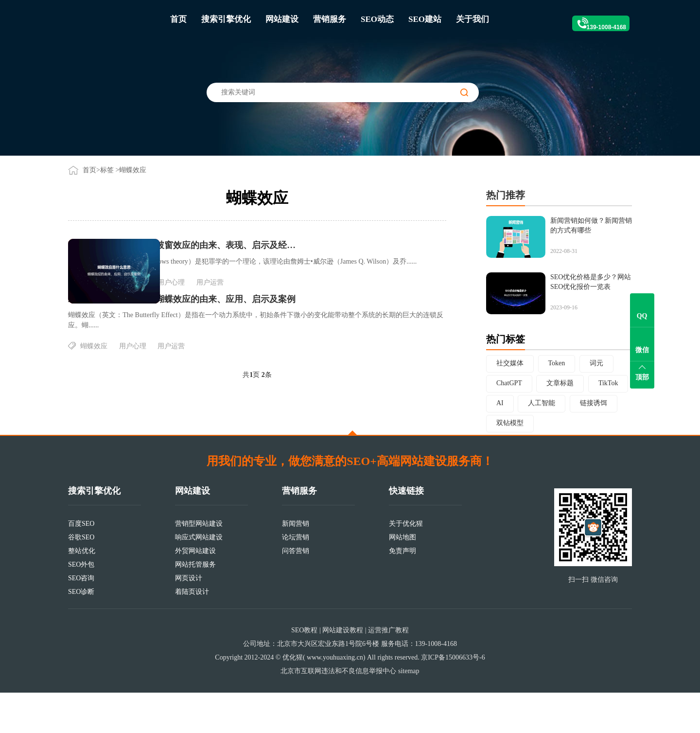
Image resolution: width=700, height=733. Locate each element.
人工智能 (542, 403)
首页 (178, 19)
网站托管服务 (195, 605)
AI (500, 403)
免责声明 (402, 591)
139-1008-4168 (594, 19)
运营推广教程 (388, 670)
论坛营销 (296, 578)
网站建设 (282, 19)
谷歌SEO (81, 578)
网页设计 (189, 618)
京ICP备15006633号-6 (453, 698)
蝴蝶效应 (246, 300)
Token (557, 363)
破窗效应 (207, 300)
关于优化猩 (406, 564)
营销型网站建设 (199, 564)
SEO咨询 (81, 618)
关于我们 (472, 19)
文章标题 (560, 383)
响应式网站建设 (199, 578)
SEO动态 (377, 19)
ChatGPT (509, 383)
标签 (107, 170)
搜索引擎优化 (226, 19)
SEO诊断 (81, 632)
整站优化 (82, 591)
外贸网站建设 (195, 591)
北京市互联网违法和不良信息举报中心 (338, 711)
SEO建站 (425, 19)
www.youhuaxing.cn (335, 698)
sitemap (409, 711)
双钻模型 (510, 423)
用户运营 (323, 300)
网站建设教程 (343, 670)
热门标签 (506, 339)
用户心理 (284, 300)
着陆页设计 (192, 632)
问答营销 (296, 591)
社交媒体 (510, 363)
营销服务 (330, 19)
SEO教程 (304, 670)
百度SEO (81, 564)
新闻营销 (296, 564)
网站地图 (402, 578)
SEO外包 (81, 605)
